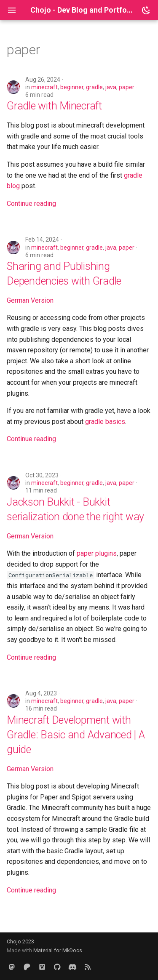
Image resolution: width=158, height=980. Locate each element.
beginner (72, 87)
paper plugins (97, 553)
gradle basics (105, 422)
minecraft (44, 87)
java (111, 87)
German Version (30, 300)
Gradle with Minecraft (54, 106)
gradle (94, 87)
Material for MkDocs (58, 950)
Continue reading (31, 204)
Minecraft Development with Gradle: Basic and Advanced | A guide (76, 735)
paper (127, 87)
